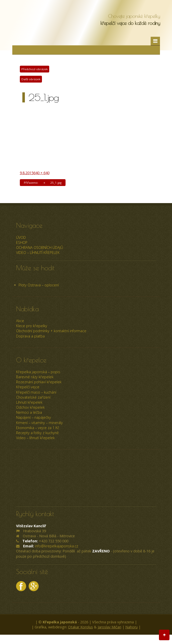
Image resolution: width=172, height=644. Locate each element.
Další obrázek (31, 79)
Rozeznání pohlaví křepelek (39, 382)
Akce (20, 321)
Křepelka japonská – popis (38, 372)
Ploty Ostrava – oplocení (39, 285)
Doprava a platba (30, 336)
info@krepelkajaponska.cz (56, 546)
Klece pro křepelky (32, 326)
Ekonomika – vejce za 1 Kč (38, 428)
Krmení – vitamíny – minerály (39, 423)
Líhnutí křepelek (29, 402)
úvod (21, 237)
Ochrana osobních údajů (40, 248)
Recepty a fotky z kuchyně (37, 433)
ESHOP (22, 242)
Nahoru (131, 627)
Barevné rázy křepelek (35, 377)
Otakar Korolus (80, 627)
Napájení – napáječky (34, 417)
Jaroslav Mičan (109, 627)
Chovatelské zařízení (33, 397)
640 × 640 (41, 173)
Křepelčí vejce (28, 387)
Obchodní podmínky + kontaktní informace (51, 331)
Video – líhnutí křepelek (38, 253)
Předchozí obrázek (35, 69)
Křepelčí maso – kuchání (36, 392)
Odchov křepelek (30, 407)
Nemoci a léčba (29, 412)
